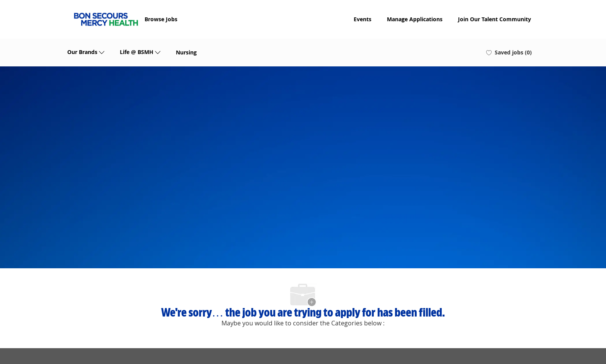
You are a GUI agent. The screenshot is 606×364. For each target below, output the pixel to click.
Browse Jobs (161, 19)
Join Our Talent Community (495, 19)
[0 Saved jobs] (509, 52)
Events (363, 19)
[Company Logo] (106, 19)
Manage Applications (415, 19)
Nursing (186, 52)
